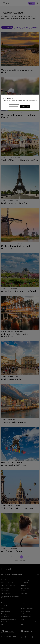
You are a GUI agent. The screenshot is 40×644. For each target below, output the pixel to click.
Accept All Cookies (25, 106)
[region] (20, 102)
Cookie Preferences (14, 106)
